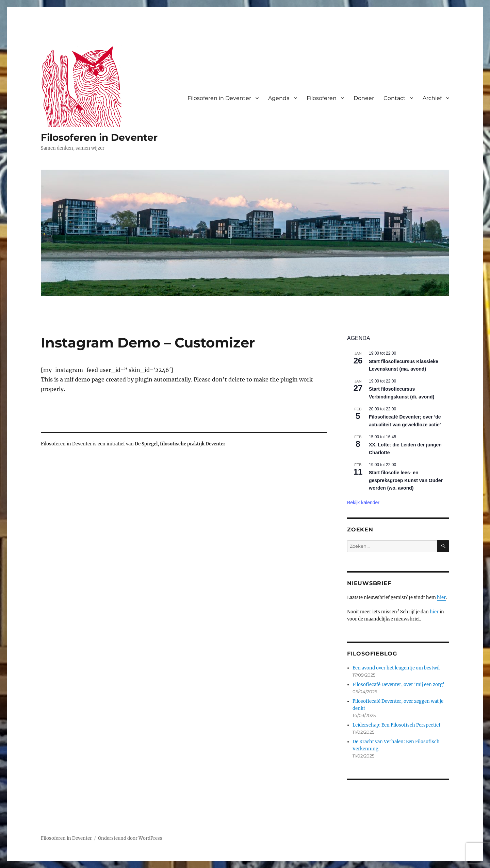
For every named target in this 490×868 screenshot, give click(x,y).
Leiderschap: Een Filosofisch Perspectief (396, 725)
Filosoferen (322, 98)
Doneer (364, 98)
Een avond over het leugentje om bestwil (396, 668)
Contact (395, 98)
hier (441, 598)
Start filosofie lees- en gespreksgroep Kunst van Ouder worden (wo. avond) (406, 480)
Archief (432, 98)
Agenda (279, 98)
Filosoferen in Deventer (99, 137)
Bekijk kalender (363, 503)
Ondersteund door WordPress (130, 838)
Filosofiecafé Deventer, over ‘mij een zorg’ (398, 685)
